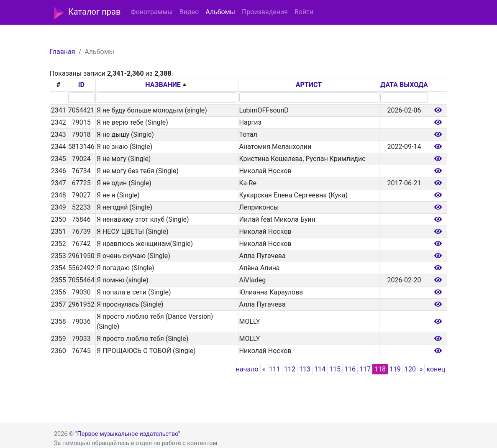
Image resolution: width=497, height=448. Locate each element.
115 (335, 369)
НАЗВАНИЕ (163, 85)
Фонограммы (151, 12)
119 (395, 369)
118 (380, 369)
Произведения (265, 12)
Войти (304, 12)
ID (81, 85)
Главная (63, 52)
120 (410, 369)
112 (290, 369)
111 (275, 369)
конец (436, 369)
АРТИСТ (309, 85)
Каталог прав (87, 13)
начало (247, 369)
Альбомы (220, 12)
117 (365, 369)
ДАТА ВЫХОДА (404, 85)
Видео (189, 12)
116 (350, 369)
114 (320, 369)
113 (305, 369)
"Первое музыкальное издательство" (128, 434)
